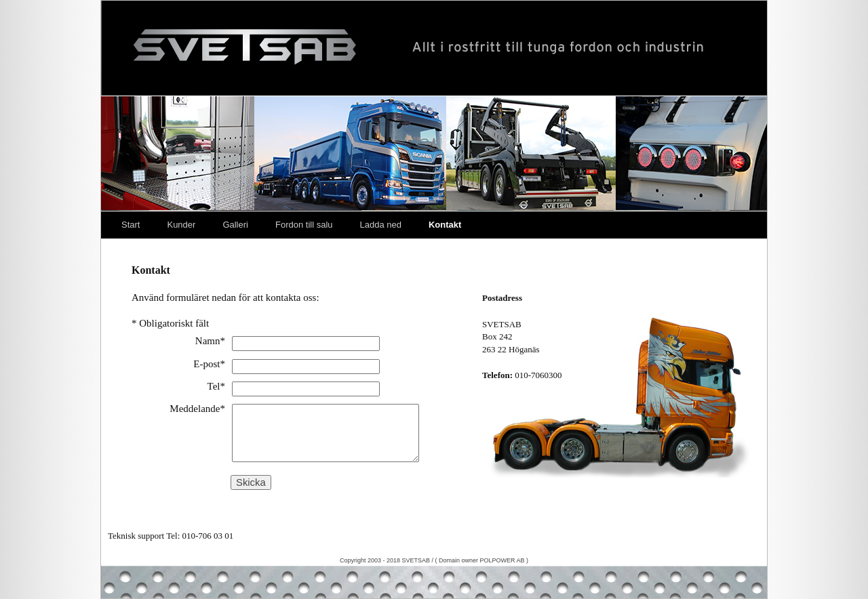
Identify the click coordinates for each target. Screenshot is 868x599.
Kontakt (445, 225)
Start (131, 225)
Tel (216, 386)
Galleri (235, 225)
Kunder (181, 225)
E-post (209, 364)
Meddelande (197, 409)
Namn (210, 341)
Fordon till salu (304, 225)
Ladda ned (381, 225)
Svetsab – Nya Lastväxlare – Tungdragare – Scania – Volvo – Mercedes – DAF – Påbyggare (434, 48)
